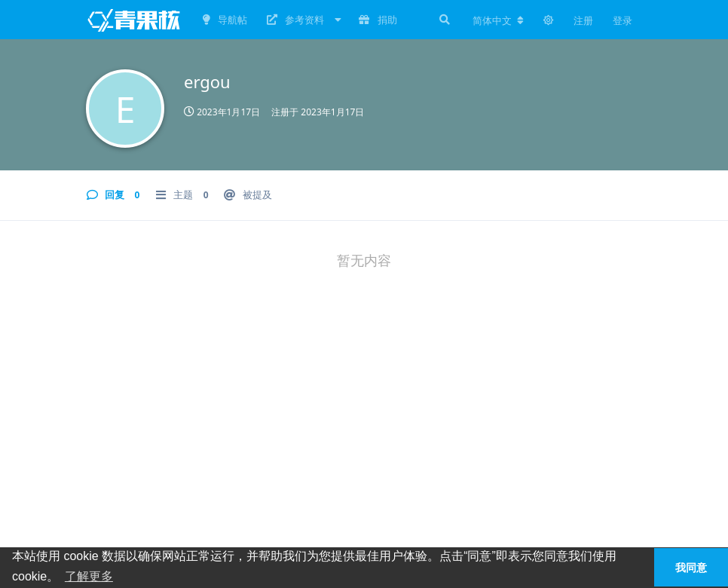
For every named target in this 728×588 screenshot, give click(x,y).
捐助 (378, 20)
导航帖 (225, 20)
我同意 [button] (691, 568)
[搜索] (443, 20)
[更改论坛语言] (498, 20)
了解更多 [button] (89, 576)
